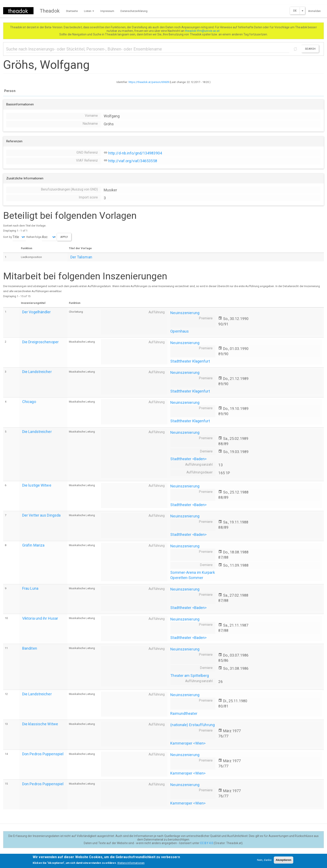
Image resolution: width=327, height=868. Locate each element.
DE (295, 11)
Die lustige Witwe (37, 485)
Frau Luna (30, 588)
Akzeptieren (284, 861)
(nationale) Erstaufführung (193, 725)
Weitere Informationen (131, 865)
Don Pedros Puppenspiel (43, 754)
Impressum (107, 11)
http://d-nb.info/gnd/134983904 (135, 153)
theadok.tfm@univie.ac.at (203, 31)
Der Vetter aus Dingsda (41, 515)
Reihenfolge (34, 237)
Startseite (72, 11)
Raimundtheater (184, 713)
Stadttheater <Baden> (188, 459)
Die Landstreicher (37, 372)
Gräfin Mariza (33, 545)
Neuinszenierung (185, 313)
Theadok (50, 11)
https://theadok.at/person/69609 (149, 82)
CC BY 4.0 (207, 843)
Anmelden (314, 11)
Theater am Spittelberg (190, 676)
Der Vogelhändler (37, 312)
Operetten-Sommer (187, 578)
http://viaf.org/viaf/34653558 (133, 161)
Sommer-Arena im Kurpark (193, 572)
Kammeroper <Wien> (188, 743)
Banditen (30, 648)
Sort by (8, 237)
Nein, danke (264, 861)
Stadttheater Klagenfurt (190, 361)
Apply (64, 237)
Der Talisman (81, 257)
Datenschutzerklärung (134, 11)
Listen (89, 11)
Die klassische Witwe (40, 724)
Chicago (29, 402)
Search (310, 49)
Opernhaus (180, 331)
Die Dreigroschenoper (40, 342)
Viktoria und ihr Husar (40, 618)
